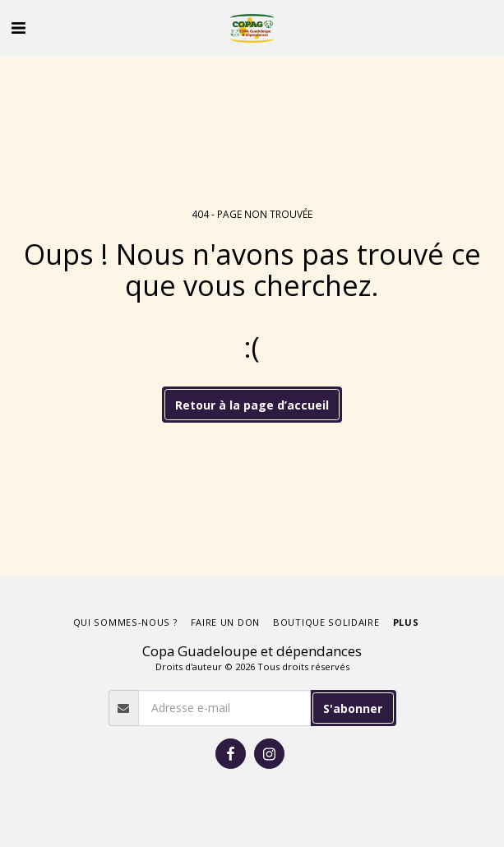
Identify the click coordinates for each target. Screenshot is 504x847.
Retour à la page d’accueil (252, 405)
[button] (18, 28)
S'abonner (353, 708)
